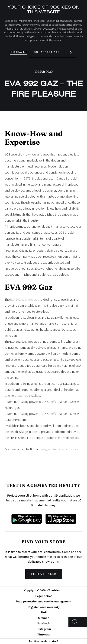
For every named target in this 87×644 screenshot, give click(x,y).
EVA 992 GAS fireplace (25, 299)
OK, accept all (47, 52)
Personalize (18, 52)
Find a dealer (44, 574)
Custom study (78, 622)
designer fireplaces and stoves (60, 449)
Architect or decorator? (43, 641)
